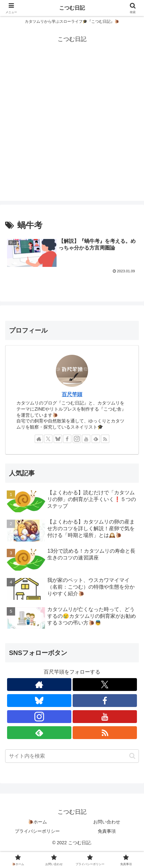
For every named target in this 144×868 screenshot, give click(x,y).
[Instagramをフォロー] (77, 439)
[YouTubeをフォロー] (86, 439)
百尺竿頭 (72, 394)
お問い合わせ (107, 822)
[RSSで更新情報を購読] (105, 439)
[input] (72, 756)
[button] (132, 756)
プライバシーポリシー (37, 831)
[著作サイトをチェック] (39, 439)
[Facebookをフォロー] (67, 439)
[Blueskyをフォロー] (58, 439)
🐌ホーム (37, 822)
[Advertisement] (72, 129)
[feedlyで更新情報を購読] (96, 439)
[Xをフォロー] (48, 439)
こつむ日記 (72, 8)
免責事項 (107, 831)
